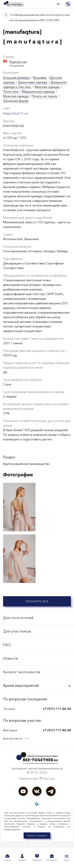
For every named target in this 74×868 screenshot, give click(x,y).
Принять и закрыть (37, 836)
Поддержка (37, 858)
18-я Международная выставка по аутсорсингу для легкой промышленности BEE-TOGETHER (39, 17)
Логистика (11, 92)
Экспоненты (52, 858)
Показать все (37, 601)
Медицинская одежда (39, 92)
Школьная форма (16, 101)
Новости (10, 658)
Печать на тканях (45, 96)
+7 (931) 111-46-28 (57, 730)
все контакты (13, 738)
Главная (7, 858)
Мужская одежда (16, 96)
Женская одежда (47, 87)
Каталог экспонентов (22, 672)
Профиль (22, 858)
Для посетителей (18, 618)
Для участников (17, 631)
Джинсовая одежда (33, 82)
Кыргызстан (18, 62)
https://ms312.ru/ (16, 113)
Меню (67, 858)
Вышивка (40, 78)
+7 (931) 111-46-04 (57, 709)
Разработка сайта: (37, 779)
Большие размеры (17, 78)
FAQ (7, 645)
